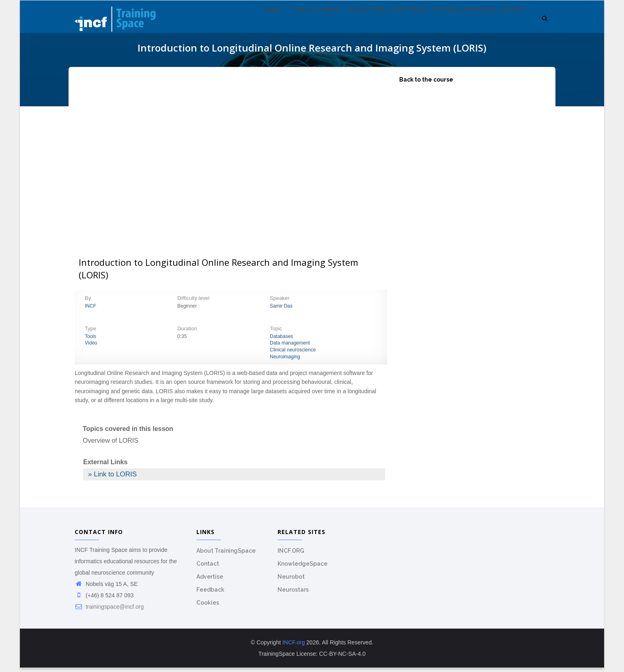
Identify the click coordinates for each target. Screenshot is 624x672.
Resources (472, 24)
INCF (90, 310)
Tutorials (432, 24)
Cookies (208, 607)
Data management (290, 348)
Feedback (210, 594)
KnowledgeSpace (302, 568)
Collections (339, 24)
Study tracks (387, 24)
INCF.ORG (291, 555)
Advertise (210, 581)
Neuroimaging (285, 361)
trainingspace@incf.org (109, 611)
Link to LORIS (115, 479)
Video (91, 348)
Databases (281, 341)
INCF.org (294, 647)
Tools (90, 341)
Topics (261, 24)
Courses (295, 24)
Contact (510, 24)
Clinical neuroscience (293, 354)
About (230, 24)
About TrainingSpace (226, 555)
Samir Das (281, 310)
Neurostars (293, 594)
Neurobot (291, 581)
